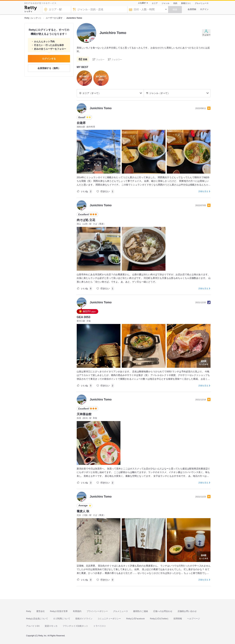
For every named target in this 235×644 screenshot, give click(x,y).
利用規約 (77, 611)
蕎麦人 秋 (83, 511)
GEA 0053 (83, 317)
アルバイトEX (33, 626)
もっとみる (204, 362)
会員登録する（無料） (49, 68)
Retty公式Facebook (135, 619)
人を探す (142, 3)
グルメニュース (202, 3)
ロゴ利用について (62, 619)
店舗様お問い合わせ (187, 611)
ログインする (49, 59)
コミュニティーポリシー (109, 619)
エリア (155, 3)
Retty (29, 611)
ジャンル (165, 3)
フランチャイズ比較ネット (75, 626)
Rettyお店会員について (37, 619)
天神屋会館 (84, 414)
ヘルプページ (194, 619)
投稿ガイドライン (84, 619)
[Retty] (31, 8)
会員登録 (192, 9)
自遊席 (81, 123)
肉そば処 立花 (86, 220)
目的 (175, 3)
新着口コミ (186, 3)
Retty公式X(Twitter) (159, 619)
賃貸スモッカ (51, 626)
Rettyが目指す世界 (59, 611)
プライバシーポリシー (97, 611)
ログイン (204, 9)
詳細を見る (203, 191)
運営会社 (40, 611)
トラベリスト (100, 626)
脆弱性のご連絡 (141, 611)
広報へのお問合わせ (163, 611)
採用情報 (178, 619)
